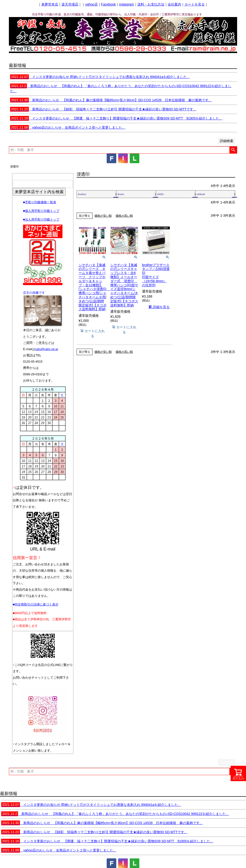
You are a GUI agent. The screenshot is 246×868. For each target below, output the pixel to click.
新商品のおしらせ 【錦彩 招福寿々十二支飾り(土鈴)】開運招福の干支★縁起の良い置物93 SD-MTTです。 (103, 109)
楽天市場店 (70, 4)
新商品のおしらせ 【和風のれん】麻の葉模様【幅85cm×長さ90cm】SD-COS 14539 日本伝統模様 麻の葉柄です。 (111, 100)
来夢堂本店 (50, 4)
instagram (126, 4)
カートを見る (195, 4)
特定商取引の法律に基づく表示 (37, 604)
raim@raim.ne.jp (47, 349)
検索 (233, 150)
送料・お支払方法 (151, 4)
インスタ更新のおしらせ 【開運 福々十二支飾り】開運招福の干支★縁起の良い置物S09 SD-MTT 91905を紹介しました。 (116, 118)
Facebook (108, 4)
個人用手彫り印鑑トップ (42, 211)
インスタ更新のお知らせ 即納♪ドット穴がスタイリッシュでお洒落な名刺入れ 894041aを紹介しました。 (100, 77)
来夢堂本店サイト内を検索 (39, 192)
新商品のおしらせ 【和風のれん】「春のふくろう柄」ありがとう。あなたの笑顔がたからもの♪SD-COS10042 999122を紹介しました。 (115, 814)
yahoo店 (91, 4)
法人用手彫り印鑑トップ (42, 219)
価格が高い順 (124, 216)
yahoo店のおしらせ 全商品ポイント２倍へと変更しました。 (68, 127)
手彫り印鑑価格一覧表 (41, 202)
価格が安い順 (103, 216)
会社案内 (174, 4)
